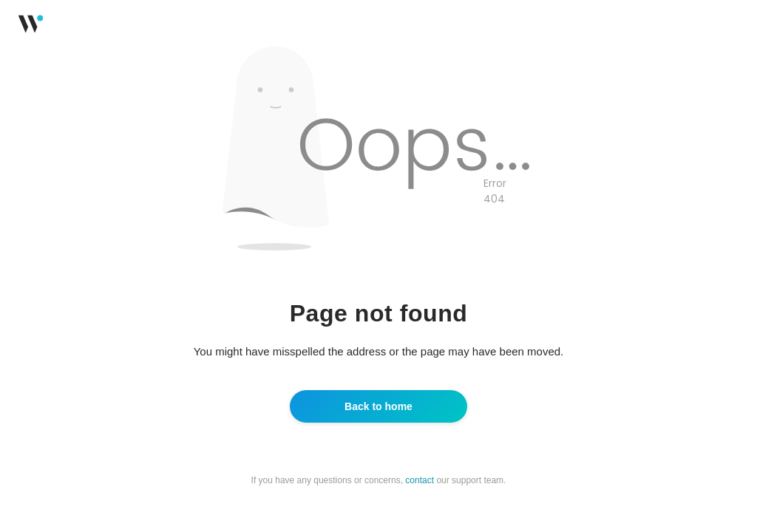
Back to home (378, 406)
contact (420, 480)
